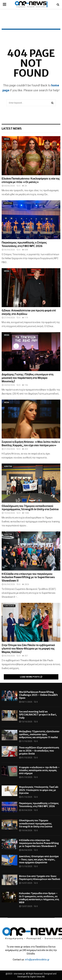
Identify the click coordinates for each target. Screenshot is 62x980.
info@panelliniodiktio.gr (37, 960)
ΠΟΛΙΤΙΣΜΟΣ (9, 606)
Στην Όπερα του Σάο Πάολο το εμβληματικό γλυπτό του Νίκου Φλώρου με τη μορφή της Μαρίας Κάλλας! (28, 648)
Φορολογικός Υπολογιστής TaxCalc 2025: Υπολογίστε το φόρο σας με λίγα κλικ (39, 790)
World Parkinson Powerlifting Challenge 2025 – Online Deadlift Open (38, 695)
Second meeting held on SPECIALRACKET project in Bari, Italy (38, 715)
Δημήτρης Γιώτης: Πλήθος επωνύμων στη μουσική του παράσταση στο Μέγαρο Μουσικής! (28, 378)
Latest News (12, 128)
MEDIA (7, 139)
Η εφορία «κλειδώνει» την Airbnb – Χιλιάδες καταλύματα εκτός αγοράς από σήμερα (39, 770)
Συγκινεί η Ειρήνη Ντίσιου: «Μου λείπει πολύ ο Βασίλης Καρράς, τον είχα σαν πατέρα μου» (31, 444)
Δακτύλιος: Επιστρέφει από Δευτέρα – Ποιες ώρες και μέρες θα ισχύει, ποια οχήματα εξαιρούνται (39, 859)
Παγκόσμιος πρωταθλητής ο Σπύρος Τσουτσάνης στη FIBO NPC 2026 (24, 244)
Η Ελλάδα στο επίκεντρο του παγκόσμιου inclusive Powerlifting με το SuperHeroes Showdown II (28, 577)
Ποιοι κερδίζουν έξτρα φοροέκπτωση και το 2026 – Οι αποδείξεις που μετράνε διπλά (39, 751)
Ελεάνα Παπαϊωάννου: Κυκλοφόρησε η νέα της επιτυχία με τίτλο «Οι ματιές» (31, 180)
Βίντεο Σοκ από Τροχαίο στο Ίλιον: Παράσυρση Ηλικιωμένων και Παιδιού (40, 878)
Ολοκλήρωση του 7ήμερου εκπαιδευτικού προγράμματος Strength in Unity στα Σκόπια (30, 508)
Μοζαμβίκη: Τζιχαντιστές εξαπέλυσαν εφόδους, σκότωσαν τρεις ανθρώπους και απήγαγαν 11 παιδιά (39, 734)
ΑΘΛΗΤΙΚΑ (8, 203)
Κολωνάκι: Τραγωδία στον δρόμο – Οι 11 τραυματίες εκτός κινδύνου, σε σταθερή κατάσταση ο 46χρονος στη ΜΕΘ (39, 898)
